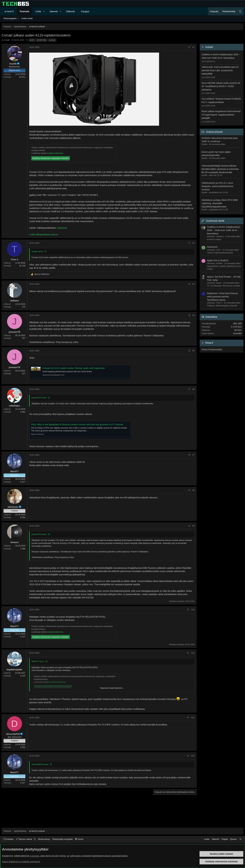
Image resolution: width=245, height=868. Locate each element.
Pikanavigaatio (10, 18)
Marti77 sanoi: (38, 661)
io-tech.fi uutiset (214, 239)
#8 (193, 490)
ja (42, 274)
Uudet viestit (27, 18)
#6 (193, 389)
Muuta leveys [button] (44, 839)
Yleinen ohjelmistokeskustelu (220, 253)
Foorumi (25, 11)
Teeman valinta (24, 839)
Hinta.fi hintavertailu (212, 349)
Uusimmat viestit (215, 221)
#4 (193, 315)
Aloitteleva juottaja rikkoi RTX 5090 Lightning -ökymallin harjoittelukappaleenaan (220, 203)
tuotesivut (62, 228)
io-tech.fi (9, 11)
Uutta (38, 11)
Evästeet (8, 839)
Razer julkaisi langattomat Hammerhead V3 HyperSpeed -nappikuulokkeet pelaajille (221, 115)
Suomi (79, 839)
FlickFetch (212, 247)
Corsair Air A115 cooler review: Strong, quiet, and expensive (74, 368)
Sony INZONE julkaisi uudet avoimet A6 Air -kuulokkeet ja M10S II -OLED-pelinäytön (221, 86)
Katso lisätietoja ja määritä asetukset (21, 862)
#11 (193, 653)
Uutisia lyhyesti (214, 132)
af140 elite (42, 40)
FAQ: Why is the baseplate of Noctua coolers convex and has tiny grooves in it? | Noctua (77, 424)
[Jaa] (189, 47)
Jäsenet (54, 11)
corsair (52, 40)
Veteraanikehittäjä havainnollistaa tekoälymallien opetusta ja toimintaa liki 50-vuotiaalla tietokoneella (220, 169)
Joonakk (237, 333)
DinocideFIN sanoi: (40, 764)
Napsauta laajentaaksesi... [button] (112, 688)
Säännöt (70, 11)
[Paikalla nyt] (14, 60)
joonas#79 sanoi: (39, 398)
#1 (193, 47)
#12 (193, 718)
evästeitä (35, 856)
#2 (193, 243)
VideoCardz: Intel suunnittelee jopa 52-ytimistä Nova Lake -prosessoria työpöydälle (220, 70)
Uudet (207, 839)
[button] (44, 11)
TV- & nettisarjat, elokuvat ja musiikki (223, 286)
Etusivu (234, 839)
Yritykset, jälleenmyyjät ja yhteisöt (222, 306)
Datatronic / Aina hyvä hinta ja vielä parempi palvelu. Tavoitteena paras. (222, 297)
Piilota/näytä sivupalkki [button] (63, 839)
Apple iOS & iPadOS (218, 260)
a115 (32, 40)
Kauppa (85, 11)
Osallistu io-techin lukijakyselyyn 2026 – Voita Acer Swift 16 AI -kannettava (224, 230)
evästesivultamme (55, 153)
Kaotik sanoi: (37, 251)
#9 (193, 526)
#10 (193, 610)
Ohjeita (225, 839)
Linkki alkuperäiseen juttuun (44, 234)
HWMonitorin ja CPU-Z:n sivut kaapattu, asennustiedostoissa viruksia (217, 186)
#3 (193, 284)
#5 (193, 351)
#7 (193, 455)
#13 (193, 756)
